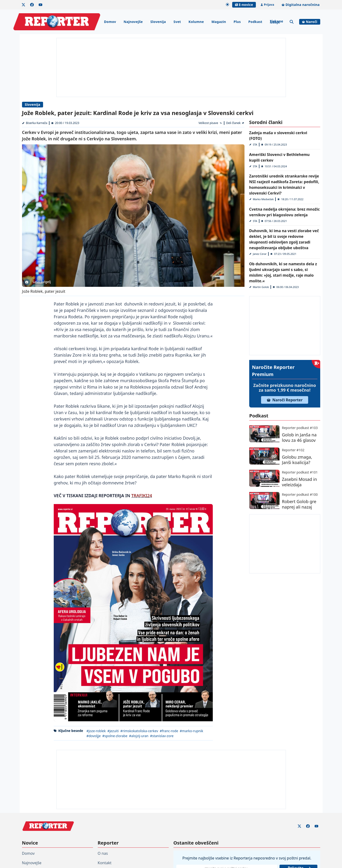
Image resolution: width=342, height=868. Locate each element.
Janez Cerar (260, 254)
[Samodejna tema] (227, 4)
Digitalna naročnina (301, 5)
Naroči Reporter (285, 400)
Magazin (219, 22)
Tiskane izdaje (276, 22)
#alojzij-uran (139, 736)
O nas (103, 853)
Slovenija (158, 22)
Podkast (255, 22)
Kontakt (105, 863)
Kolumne (196, 22)
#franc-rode (169, 731)
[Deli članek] (235, 123)
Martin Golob (261, 287)
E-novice (244, 5)
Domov (110, 22)
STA (255, 144)
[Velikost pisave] (210, 123)
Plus (237, 22)
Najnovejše (133, 22)
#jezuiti (113, 731)
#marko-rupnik (191, 731)
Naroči (310, 22)
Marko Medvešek (263, 199)
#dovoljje (93, 736)
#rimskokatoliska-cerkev (139, 731)
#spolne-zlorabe (115, 736)
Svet (177, 22)
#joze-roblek (96, 731)
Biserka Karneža (36, 123)
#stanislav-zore (162, 736)
